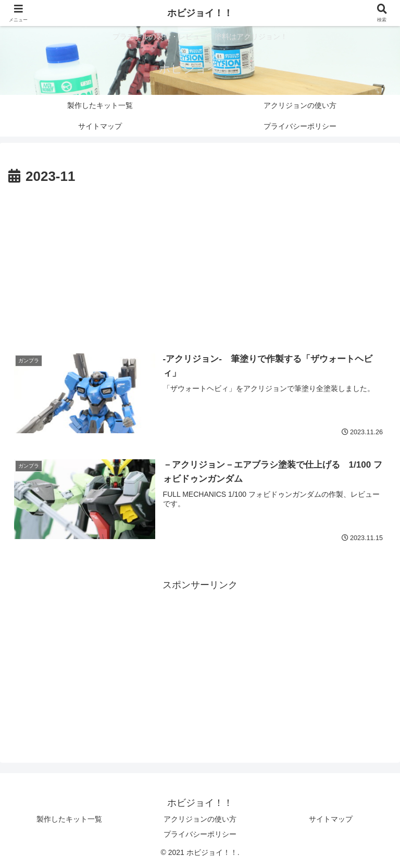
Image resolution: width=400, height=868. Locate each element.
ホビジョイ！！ (200, 13)
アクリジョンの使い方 (200, 819)
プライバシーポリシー (200, 834)
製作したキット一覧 (69, 819)
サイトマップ (331, 819)
